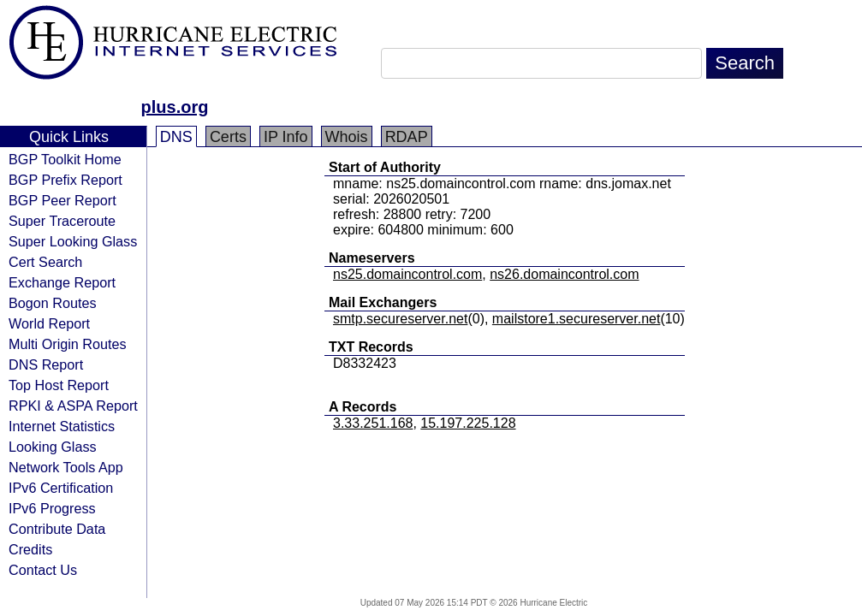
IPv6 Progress (52, 508)
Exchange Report (62, 282)
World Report (49, 323)
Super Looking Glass (73, 241)
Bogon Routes (53, 303)
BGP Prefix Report (65, 180)
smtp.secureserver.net (400, 319)
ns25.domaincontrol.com (407, 274)
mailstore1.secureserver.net (577, 319)
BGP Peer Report (62, 200)
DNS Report (46, 364)
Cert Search (45, 262)
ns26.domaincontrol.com (564, 274)
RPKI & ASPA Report (73, 406)
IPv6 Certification (61, 488)
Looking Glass (53, 447)
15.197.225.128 (468, 423)
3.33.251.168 (373, 423)
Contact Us (43, 570)
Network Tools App (66, 467)
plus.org (175, 107)
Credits (30, 549)
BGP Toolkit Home (65, 159)
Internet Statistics (62, 426)
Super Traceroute (62, 221)
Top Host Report (59, 385)
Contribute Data (57, 529)
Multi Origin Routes (68, 344)
